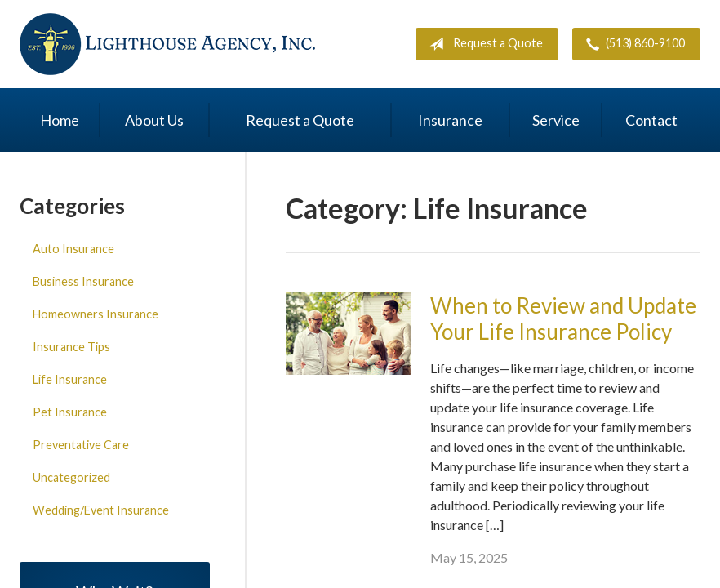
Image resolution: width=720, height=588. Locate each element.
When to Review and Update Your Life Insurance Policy (563, 319)
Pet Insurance (70, 412)
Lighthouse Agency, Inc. (168, 44)
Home (60, 120)
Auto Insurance (73, 249)
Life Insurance (70, 379)
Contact (651, 120)
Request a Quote (483, 44)
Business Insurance (83, 281)
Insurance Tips (71, 347)
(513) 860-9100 (632, 44)
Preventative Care (81, 445)
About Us (154, 120)
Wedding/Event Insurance (101, 510)
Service (556, 120)
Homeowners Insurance (96, 314)
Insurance (450, 120)
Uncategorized (71, 477)
